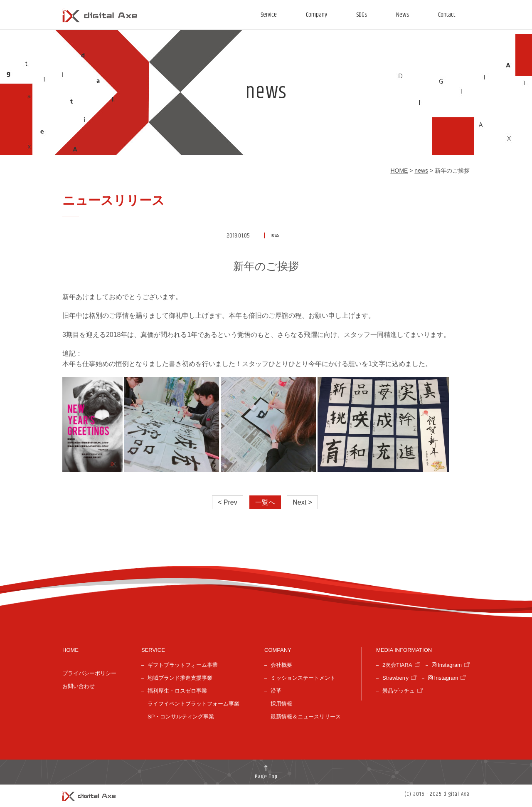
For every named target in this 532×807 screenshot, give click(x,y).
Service (269, 15)
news (421, 171)
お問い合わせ (79, 686)
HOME (399, 171)
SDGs (362, 15)
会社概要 (281, 665)
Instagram (447, 665)
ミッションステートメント (303, 678)
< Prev (228, 502)
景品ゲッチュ (399, 691)
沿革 (276, 691)
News (403, 15)
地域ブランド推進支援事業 (180, 678)
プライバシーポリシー (89, 673)
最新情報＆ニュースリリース (306, 717)
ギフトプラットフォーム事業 (183, 665)
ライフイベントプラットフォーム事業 (193, 704)
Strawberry (395, 678)
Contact (447, 15)
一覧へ (265, 502)
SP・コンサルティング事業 (181, 717)
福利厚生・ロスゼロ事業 (177, 691)
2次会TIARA (397, 665)
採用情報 (281, 704)
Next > (302, 502)
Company (316, 15)
